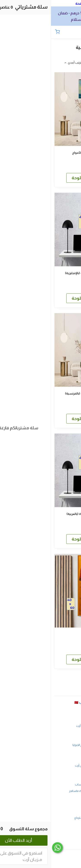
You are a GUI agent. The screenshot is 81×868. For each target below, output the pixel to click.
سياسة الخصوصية (41, 824)
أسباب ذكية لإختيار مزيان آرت (41, 766)
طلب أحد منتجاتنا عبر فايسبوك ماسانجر (40, 791)
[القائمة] (75, 32)
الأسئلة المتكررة (40, 720)
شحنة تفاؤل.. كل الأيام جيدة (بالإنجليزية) (40, 273)
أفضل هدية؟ (41, 738)
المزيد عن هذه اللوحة (40, 178)
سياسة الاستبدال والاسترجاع (41, 818)
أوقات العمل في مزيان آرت (41, 726)
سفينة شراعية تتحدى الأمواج (41, 153)
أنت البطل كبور (40, 634)
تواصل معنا (41, 732)
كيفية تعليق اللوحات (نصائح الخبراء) (41, 745)
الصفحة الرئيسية (40, 713)
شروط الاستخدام (40, 811)
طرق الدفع (41, 772)
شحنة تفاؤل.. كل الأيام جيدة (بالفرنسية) (41, 393)
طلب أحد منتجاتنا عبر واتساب (40, 784)
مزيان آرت (41, 843)
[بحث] (67, 32)
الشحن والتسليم (40, 778)
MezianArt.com (40, 837)
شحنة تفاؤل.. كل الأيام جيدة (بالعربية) (40, 514)
